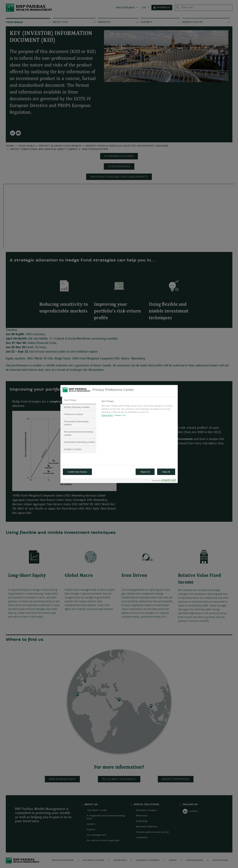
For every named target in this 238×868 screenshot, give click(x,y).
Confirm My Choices (77, 472)
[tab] (78, 400)
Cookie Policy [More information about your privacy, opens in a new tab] (107, 415)
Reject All (145, 472)
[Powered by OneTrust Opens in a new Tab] (164, 481)
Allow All (166, 472)
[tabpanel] (138, 409)
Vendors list (120, 415)
